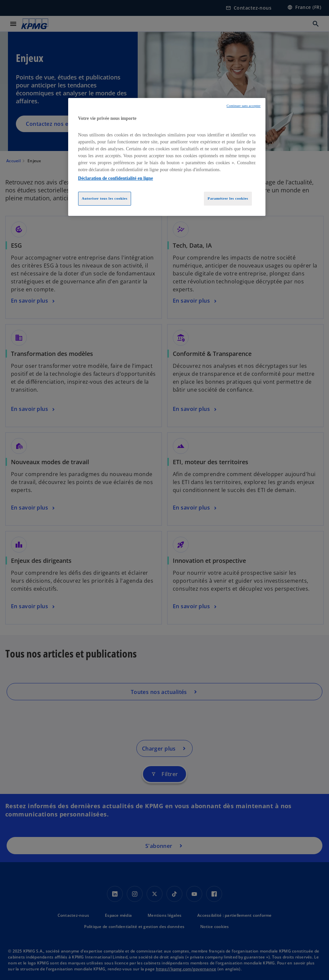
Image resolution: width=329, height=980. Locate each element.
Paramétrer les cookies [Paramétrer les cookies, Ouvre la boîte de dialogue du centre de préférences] (228, 198)
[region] (167, 157)
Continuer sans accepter (243, 106)
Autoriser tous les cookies (105, 198)
